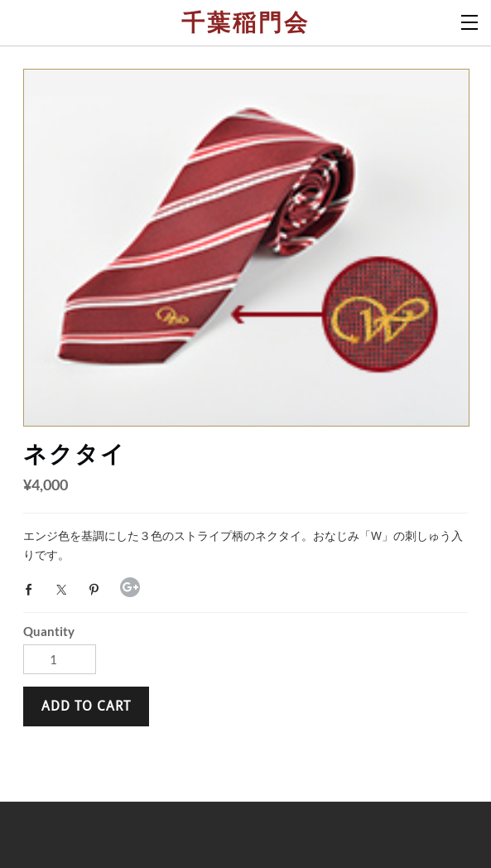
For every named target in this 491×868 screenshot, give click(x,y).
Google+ (130, 587)
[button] (86, 706)
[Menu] (470, 21)
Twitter (65, 590)
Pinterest (98, 590)
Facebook (33, 590)
